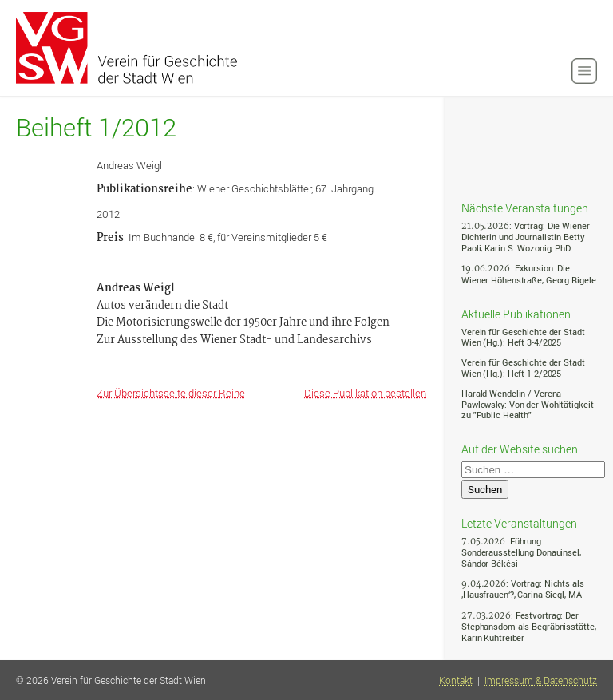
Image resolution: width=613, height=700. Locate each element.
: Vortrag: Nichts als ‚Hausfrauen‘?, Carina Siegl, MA (523, 589)
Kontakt (456, 680)
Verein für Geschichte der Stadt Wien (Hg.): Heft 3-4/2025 (523, 337)
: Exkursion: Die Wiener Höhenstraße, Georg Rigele (528, 273)
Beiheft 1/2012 (96, 128)
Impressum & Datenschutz (541, 680)
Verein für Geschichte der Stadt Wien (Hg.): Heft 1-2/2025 (523, 368)
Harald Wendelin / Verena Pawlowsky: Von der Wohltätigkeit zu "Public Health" (527, 404)
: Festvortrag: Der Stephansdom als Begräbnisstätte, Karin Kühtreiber (528, 626)
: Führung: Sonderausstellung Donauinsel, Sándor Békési (521, 552)
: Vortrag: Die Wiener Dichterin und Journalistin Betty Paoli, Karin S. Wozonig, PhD (526, 237)
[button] (584, 71)
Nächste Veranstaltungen (525, 208)
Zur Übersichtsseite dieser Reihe (171, 393)
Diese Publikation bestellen (365, 393)
